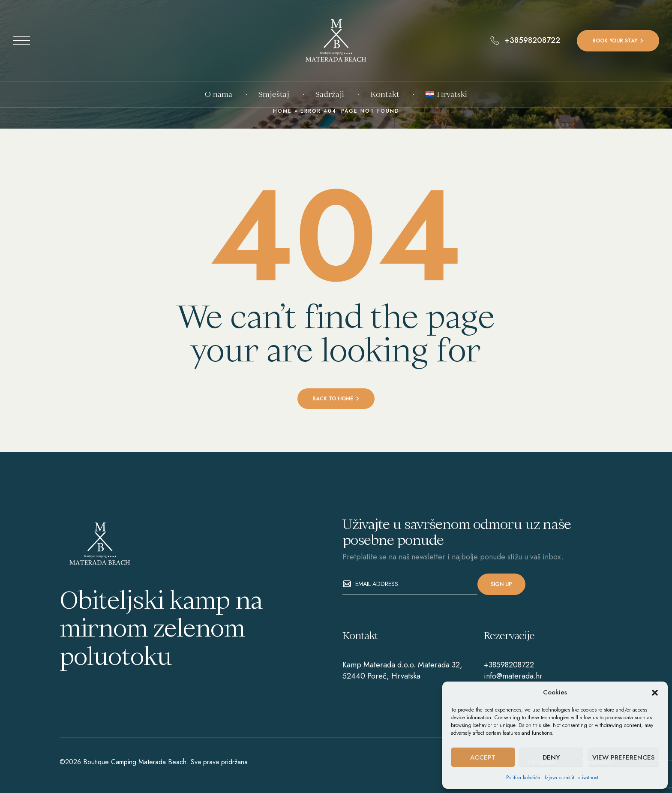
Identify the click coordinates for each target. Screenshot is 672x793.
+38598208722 (509, 665)
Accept (483, 757)
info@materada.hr (513, 676)
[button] (655, 693)
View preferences (623, 757)
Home (282, 111)
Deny (551, 757)
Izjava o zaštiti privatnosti (572, 778)
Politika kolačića (523, 778)
